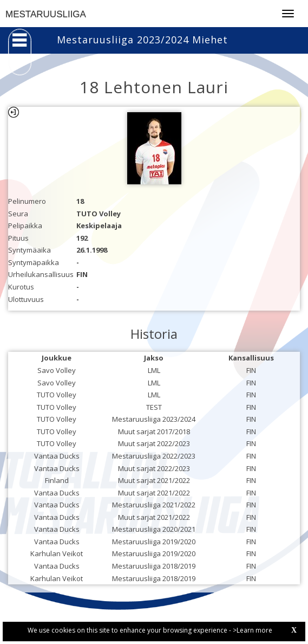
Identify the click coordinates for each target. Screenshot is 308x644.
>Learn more (253, 630)
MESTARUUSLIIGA (46, 14)
